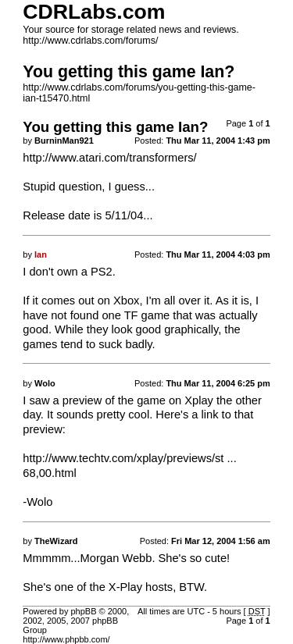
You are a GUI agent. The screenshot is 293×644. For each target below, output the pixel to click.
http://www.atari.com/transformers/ (109, 158)
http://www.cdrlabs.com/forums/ (90, 41)
